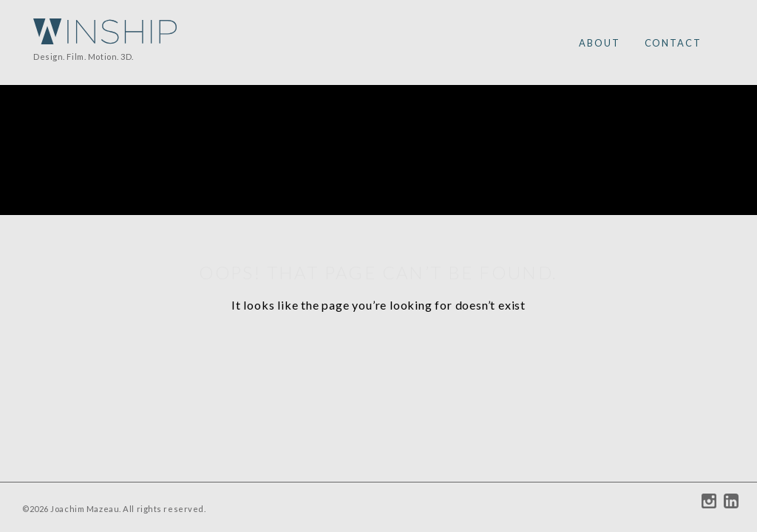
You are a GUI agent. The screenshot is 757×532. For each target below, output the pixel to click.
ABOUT (600, 43)
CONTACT (673, 43)
